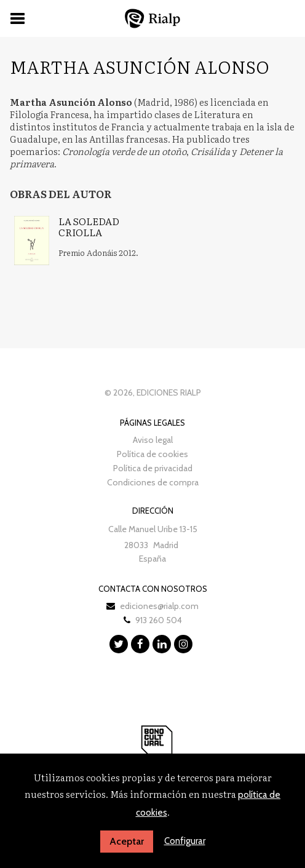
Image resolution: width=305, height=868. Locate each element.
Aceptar (127, 841)
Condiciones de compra (153, 482)
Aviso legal (153, 440)
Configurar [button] (185, 841)
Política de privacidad (153, 468)
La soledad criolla (89, 226)
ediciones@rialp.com (159, 606)
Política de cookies (152, 454)
